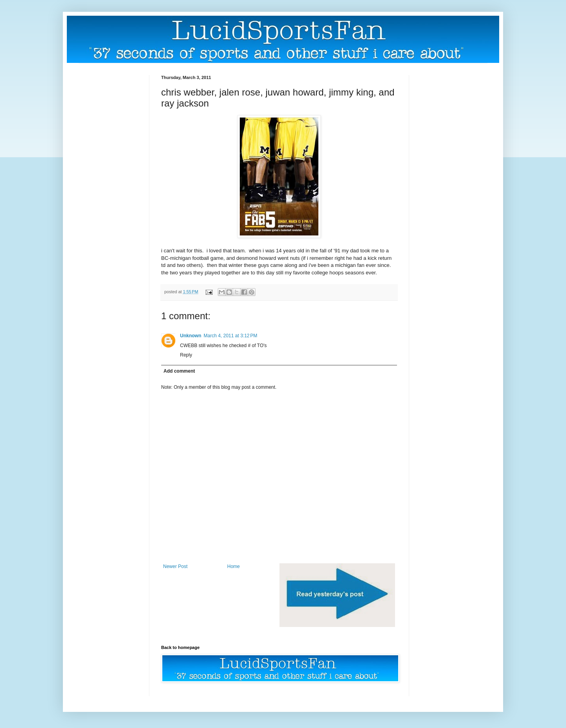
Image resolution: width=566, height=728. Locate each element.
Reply (186, 355)
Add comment (179, 371)
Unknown (191, 336)
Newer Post (175, 566)
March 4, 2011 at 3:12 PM (230, 336)
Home (233, 566)
